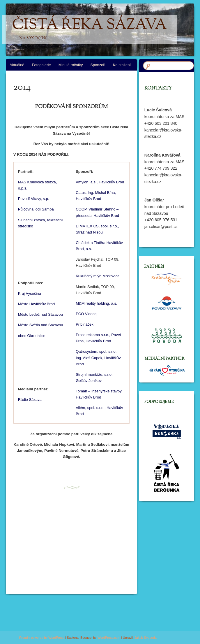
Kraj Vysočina (30, 293)
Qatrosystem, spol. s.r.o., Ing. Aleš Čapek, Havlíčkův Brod (98, 358)
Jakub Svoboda (146, 638)
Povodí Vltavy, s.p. (34, 199)
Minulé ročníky (71, 65)
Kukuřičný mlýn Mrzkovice (98, 276)
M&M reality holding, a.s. (96, 303)
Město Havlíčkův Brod (36, 304)
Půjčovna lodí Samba (36, 209)
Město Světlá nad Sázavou (41, 325)
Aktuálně (17, 65)
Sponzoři (98, 65)
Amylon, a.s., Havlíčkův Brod (100, 182)
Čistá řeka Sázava (90, 29)
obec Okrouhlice (32, 336)
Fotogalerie (41, 65)
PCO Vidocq (86, 314)
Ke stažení (122, 65)
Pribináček (85, 324)
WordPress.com (109, 638)
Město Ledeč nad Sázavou (40, 314)
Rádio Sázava (30, 400)
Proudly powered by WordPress (42, 638)
